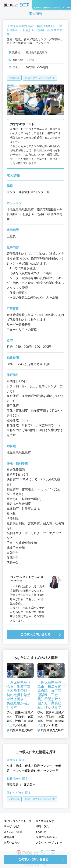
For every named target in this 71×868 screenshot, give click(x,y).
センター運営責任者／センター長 (35, 771)
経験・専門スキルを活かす (40, 78)
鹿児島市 (30, 785)
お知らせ (41, 832)
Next (64, 684)
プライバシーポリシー (49, 842)
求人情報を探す (45, 821)
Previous (7, 684)
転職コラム (42, 826)
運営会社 (9, 837)
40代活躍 (14, 78)
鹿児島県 (13, 785)
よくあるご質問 (13, 832)
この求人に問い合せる (36, 634)
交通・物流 (14, 766)
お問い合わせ (12, 842)
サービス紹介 (12, 826)
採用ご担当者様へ (46, 837)
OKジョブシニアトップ (18, 821)
